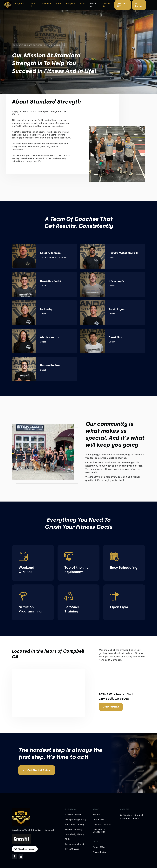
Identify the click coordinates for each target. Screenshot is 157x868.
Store (82, 4)
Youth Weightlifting (74, 834)
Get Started (138, 5)
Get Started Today (39, 770)
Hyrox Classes (72, 849)
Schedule (46, 4)
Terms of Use (99, 847)
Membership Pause (102, 825)
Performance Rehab (75, 844)
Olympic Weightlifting (76, 820)
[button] (20, 4)
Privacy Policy (99, 852)
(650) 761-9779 (122, 5)
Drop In (34, 5)
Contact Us (107, 5)
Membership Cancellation (99, 831)
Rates (58, 4)
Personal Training (73, 829)
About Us (93, 5)
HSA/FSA (70, 4)
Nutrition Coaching (74, 825)
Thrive (68, 839)
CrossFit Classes (73, 815)
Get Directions (111, 707)
